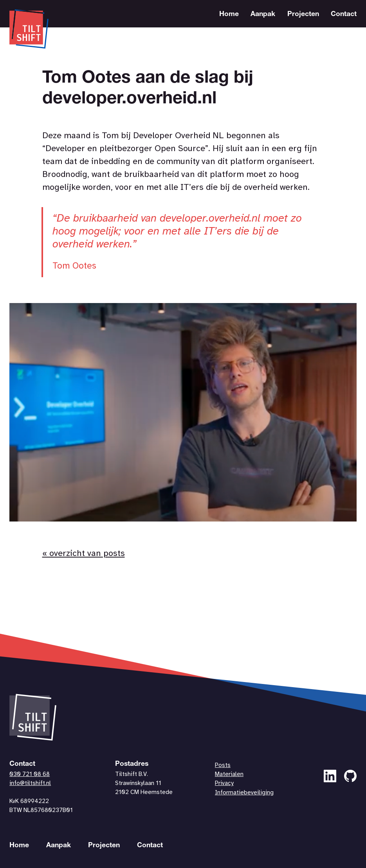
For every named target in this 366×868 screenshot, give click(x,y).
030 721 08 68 (30, 774)
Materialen (229, 774)
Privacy (224, 783)
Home (229, 14)
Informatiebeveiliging (244, 793)
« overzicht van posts (84, 554)
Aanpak (263, 14)
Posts (223, 765)
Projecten (303, 14)
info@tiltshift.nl (30, 783)
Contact (344, 14)
